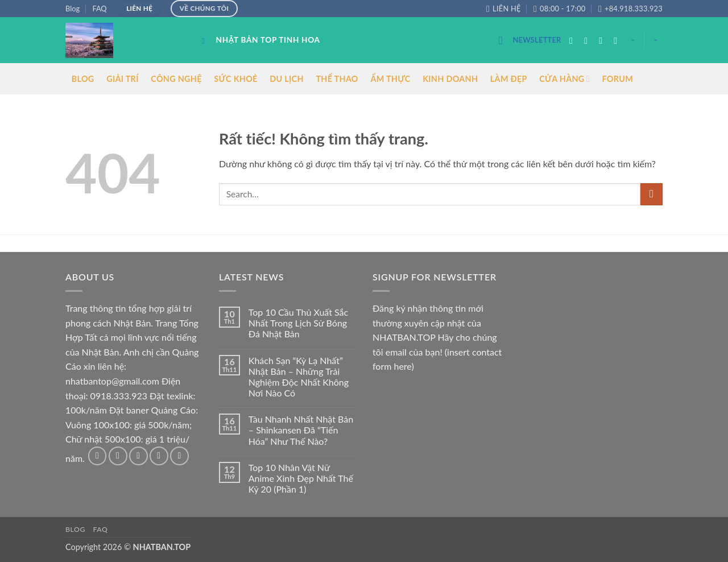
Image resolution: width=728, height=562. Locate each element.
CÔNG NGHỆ (176, 79)
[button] (530, 40)
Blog (73, 9)
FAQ (99, 9)
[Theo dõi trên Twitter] (603, 40)
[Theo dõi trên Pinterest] (179, 456)
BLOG (83, 79)
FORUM (617, 79)
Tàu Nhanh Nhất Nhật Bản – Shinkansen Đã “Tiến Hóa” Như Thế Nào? (301, 430)
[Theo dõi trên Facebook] (574, 40)
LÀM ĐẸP (509, 79)
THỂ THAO (337, 79)
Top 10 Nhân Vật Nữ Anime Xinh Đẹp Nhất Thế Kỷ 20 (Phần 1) (301, 478)
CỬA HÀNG (564, 79)
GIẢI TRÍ (123, 79)
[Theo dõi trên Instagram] (589, 40)
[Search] (206, 41)
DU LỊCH (287, 79)
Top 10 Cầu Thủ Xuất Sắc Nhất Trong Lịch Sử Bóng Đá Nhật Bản (298, 323)
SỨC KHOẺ (235, 79)
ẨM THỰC (390, 79)
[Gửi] (652, 194)
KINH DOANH (450, 79)
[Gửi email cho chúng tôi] (618, 40)
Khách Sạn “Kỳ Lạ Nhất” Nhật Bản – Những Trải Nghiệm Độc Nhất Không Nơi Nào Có (299, 377)
